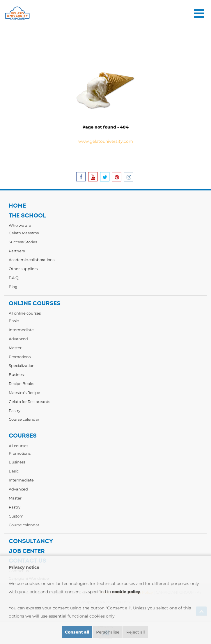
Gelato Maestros (24, 233)
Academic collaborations (32, 260)
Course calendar (24, 419)
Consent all (77, 632)
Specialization (22, 365)
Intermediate (21, 330)
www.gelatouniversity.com (106, 141)
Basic (14, 321)
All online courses (25, 313)
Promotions (20, 357)
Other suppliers (23, 269)
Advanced (18, 339)
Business (17, 374)
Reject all (136, 632)
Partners (17, 251)
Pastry (15, 411)
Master (15, 348)
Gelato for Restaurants (29, 402)
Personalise (108, 632)
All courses (18, 446)
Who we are (20, 225)
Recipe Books (21, 383)
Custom (16, 516)
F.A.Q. (14, 278)
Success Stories (23, 242)
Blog (13, 287)
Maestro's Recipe (24, 393)
